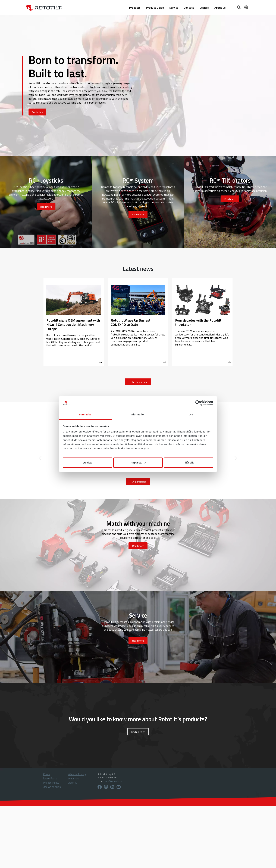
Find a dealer (138, 732)
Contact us (37, 112)
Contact (189, 8)
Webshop (73, 778)
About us (220, 8)
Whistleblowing (77, 774)
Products (135, 8)
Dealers (204, 8)
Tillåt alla (189, 463)
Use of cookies (52, 787)
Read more (46, 207)
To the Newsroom (138, 382)
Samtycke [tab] (85, 414)
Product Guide (155, 8)
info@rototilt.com (114, 781)
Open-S (72, 783)
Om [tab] (191, 414)
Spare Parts (50, 778)
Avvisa (87, 463)
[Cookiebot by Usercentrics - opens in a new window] (198, 403)
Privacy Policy (51, 783)
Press (46, 774)
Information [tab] (138, 414)
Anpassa (138, 463)
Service (174, 8)
